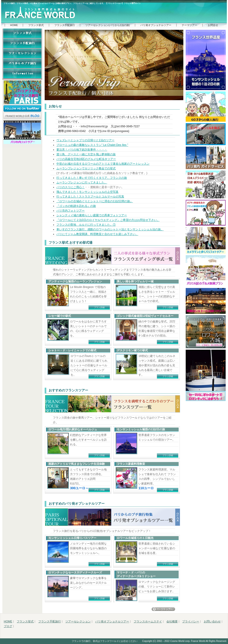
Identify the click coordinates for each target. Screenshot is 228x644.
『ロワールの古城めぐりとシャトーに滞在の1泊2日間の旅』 (95, 201)
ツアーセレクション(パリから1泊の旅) (108, 25)
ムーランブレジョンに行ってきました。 (82, 182)
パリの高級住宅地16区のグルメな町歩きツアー (86, 159)
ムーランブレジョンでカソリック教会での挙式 (86, 168)
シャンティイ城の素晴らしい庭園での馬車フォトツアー (92, 215)
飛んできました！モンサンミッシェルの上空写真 (87, 192)
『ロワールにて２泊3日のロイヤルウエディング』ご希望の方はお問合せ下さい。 (108, 220)
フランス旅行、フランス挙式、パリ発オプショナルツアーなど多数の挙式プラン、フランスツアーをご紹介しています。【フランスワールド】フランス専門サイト (72, 3)
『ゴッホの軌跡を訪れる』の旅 (76, 206)
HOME (14, 25)
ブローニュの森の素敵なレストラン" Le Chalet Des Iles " (92, 145)
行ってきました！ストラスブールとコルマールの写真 (90, 197)
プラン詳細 (99, 307)
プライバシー (191, 621)
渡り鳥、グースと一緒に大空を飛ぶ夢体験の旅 (86, 154)
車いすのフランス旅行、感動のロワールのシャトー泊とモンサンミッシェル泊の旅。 (110, 229)
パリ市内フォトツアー (71, 211)
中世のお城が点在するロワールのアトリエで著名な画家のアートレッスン (103, 164)
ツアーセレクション (78, 621)
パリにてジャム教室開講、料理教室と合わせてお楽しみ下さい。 (97, 234)
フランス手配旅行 (65, 25)
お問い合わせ (212, 621)
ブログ (8, 626)
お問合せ (213, 25)
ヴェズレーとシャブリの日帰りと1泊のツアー (85, 140)
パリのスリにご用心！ (71, 187)
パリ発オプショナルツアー (156, 25)
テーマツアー (189, 25)
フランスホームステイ (148, 621)
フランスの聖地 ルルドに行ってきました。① (86, 225)
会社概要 (172, 621)
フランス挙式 (36, 25)
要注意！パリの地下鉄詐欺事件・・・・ (82, 150)
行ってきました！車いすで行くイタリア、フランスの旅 (92, 178)
